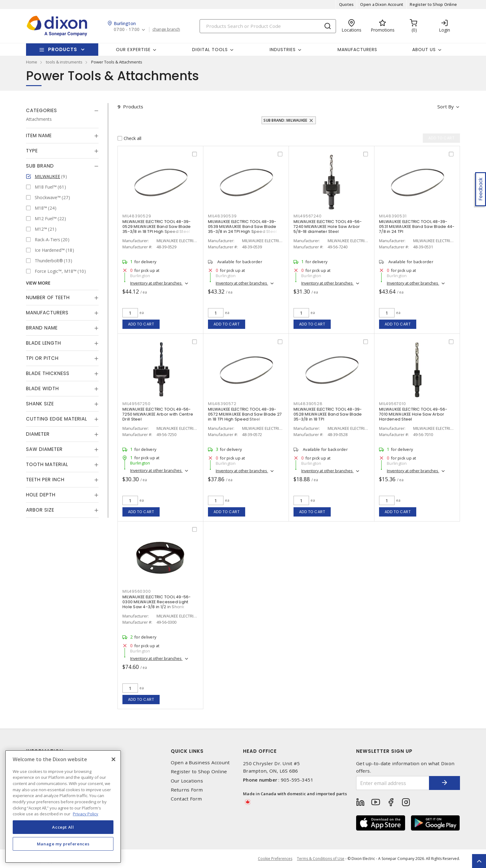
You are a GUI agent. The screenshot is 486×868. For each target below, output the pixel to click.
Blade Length (44, 343)
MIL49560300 (137, 591)
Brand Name (42, 328)
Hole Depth (41, 495)
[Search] (268, 26)
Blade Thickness (48, 373)
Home (32, 62)
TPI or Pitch (42, 358)
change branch (166, 29)
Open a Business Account (200, 763)
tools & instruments (64, 62)
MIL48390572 (222, 404)
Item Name (39, 135)
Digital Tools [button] (210, 50)
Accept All (63, 827)
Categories (42, 110)
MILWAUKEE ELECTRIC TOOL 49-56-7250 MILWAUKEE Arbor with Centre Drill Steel (158, 414)
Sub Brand (40, 166)
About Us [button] (424, 50)
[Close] (113, 759)
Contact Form (186, 799)
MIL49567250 (136, 404)
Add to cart (141, 324)
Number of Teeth (48, 297)
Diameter (38, 434)
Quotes (347, 4)
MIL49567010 (392, 404)
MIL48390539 (222, 216)
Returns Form (187, 790)
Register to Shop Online (433, 4)
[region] (63, 807)
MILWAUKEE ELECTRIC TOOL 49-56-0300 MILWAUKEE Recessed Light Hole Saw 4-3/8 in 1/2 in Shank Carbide (157, 604)
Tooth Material (47, 464)
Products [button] (63, 49)
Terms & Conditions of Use (321, 859)
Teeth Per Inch (45, 480)
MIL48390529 (137, 216)
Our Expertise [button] (133, 50)
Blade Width (42, 388)
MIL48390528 (308, 404)
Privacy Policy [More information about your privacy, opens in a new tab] (86, 814)
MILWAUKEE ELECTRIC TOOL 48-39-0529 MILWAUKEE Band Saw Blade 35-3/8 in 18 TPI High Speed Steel (157, 227)
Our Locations (187, 781)
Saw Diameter (44, 449)
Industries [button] (283, 50)
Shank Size (40, 404)
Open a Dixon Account (382, 4)
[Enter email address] (393, 783)
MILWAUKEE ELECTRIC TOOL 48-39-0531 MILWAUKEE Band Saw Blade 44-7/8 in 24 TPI (417, 227)
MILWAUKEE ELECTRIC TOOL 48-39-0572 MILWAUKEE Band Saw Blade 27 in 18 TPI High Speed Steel (245, 414)
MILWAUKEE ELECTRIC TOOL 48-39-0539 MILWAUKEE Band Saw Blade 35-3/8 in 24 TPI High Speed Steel (242, 227)
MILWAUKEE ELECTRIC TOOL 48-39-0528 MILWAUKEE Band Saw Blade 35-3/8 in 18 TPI (328, 414)
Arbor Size (40, 510)
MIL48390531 (393, 216)
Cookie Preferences (275, 859)
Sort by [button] (446, 107)
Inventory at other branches (156, 283)
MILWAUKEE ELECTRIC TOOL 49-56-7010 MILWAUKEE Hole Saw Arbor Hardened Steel (413, 414)
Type (32, 151)
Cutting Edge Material (57, 419)
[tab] (62, 111)
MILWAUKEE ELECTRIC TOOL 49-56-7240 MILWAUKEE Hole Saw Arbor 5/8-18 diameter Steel (328, 227)
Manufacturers (357, 50)
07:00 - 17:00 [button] (127, 30)
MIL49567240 (307, 216)
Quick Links (187, 751)
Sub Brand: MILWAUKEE (285, 120)
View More (38, 283)
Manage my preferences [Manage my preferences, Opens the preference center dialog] (63, 844)
